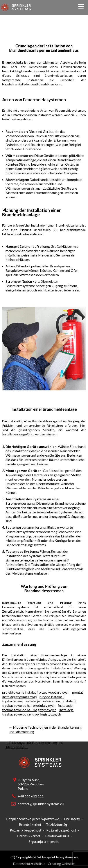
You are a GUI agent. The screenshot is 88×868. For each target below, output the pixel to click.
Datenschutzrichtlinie (29, 864)
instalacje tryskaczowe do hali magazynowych (37, 708)
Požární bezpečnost (61, 830)
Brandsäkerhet (30, 824)
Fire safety (72, 819)
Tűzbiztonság (57, 824)
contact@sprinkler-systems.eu (40, 804)
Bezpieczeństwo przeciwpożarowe (33, 819)
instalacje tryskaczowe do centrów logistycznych (38, 712)
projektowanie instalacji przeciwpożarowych (36, 692)
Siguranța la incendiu (44, 841)
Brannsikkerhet (29, 836)
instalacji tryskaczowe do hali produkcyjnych (39, 703)
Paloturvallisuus (57, 836)
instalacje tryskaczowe (43, 701)
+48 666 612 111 (31, 796)
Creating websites (62, 864)
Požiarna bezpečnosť (26, 830)
